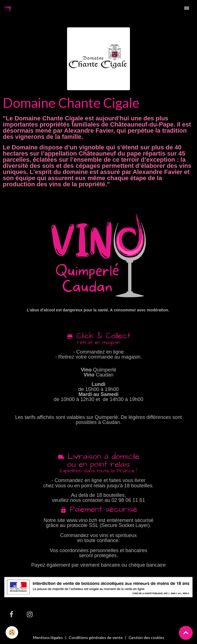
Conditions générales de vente (96, 637)
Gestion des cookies (146, 638)
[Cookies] (12, 632)
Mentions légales (48, 637)
